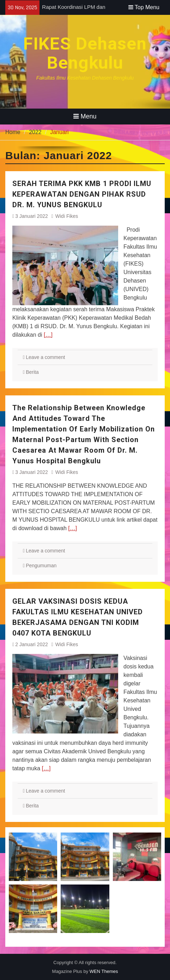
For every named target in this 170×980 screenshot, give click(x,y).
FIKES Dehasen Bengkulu (85, 53)
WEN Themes (104, 971)
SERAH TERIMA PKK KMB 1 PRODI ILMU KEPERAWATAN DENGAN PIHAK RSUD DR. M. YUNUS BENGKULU (82, 194)
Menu (85, 116)
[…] (48, 335)
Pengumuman (41, 566)
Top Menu (144, 7)
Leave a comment (45, 357)
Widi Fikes (67, 216)
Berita (32, 372)
